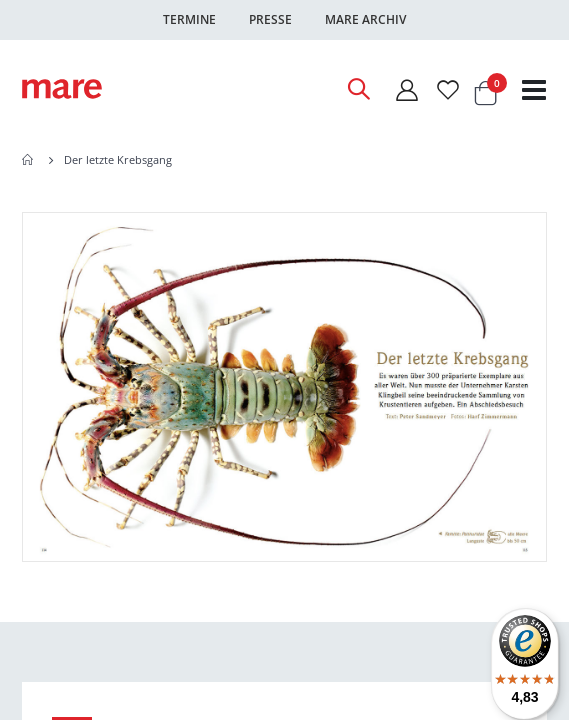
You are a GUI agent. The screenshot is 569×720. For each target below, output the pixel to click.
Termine (189, 19)
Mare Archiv (365, 19)
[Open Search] (358, 89)
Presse (270, 19)
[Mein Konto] (406, 89)
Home (29, 160)
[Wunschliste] (448, 89)
